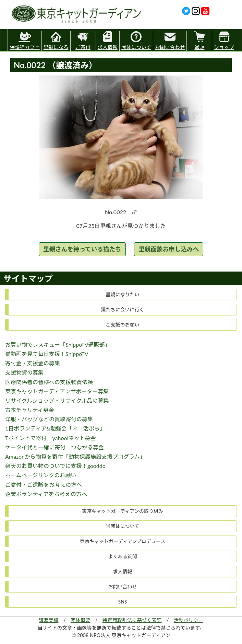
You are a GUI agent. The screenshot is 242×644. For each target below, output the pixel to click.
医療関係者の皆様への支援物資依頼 (49, 382)
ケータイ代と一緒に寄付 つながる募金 (55, 447)
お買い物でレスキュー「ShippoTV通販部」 (58, 344)
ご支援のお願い (123, 325)
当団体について (123, 526)
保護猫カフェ (25, 40)
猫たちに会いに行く (123, 309)
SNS (123, 602)
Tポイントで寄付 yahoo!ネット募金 (51, 438)
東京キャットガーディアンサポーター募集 (57, 391)
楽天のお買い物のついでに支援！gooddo (55, 466)
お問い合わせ (170, 41)
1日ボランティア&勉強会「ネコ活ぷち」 (55, 428)
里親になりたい (123, 294)
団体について (136, 41)
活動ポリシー (189, 620)
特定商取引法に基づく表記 (132, 620)
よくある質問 (123, 556)
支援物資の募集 (24, 372)
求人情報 (108, 41)
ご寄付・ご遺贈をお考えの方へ (44, 485)
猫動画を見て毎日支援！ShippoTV (47, 354)
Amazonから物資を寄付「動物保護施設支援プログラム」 (75, 456)
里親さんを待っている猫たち (82, 249)
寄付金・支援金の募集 (33, 363)
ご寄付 (83, 41)
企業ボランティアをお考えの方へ (46, 494)
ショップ (224, 41)
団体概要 (81, 620)
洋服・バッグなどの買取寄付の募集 (49, 419)
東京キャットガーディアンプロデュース (123, 541)
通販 (199, 41)
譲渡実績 (49, 620)
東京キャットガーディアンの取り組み (122, 511)
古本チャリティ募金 (30, 410)
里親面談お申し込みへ (169, 249)
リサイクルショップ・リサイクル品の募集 (57, 400)
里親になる (56, 41)
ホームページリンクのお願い (41, 475)
